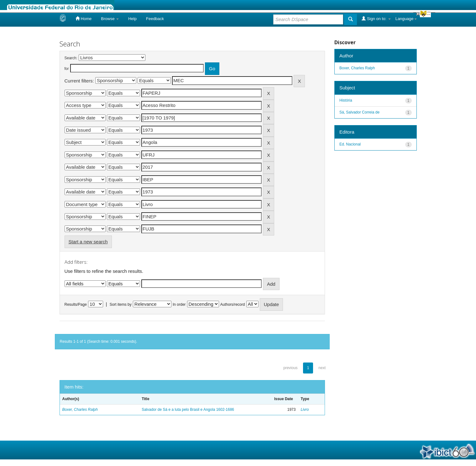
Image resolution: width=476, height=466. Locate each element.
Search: (71, 58)
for (67, 69)
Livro (305, 410)
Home (84, 19)
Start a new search (88, 242)
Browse (110, 19)
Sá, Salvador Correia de (359, 112)
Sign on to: (376, 19)
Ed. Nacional (350, 144)
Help (132, 19)
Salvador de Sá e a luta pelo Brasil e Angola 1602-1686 (188, 410)
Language (406, 19)
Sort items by (121, 304)
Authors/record (233, 304)
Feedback (155, 19)
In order (179, 304)
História (346, 100)
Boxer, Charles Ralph (80, 410)
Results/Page (76, 304)
